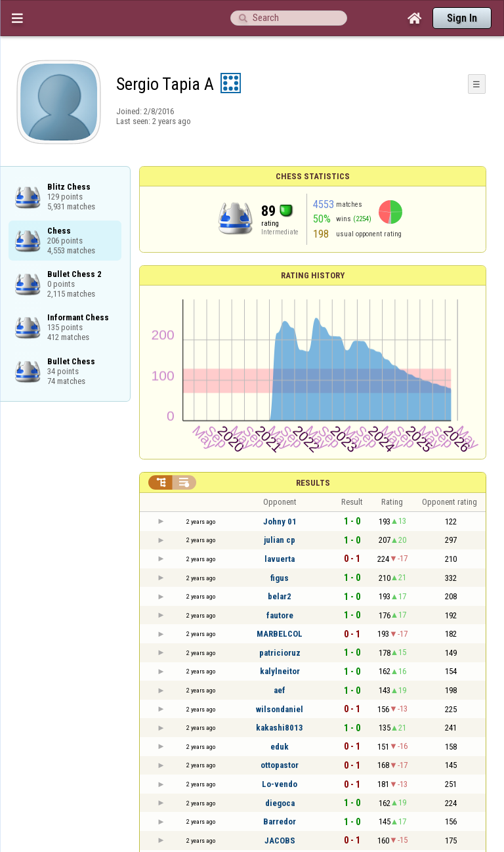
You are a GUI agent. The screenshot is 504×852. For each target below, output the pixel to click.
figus (280, 578)
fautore (280, 615)
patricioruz (280, 653)
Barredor (280, 821)
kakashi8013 (280, 728)
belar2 (280, 596)
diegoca (280, 803)
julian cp (280, 540)
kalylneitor (280, 671)
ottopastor (280, 765)
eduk (280, 747)
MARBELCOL (280, 634)
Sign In (462, 18)
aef (280, 690)
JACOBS (280, 841)
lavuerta (280, 559)
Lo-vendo (280, 784)
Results (313, 483)
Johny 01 (280, 522)
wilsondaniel (280, 709)
